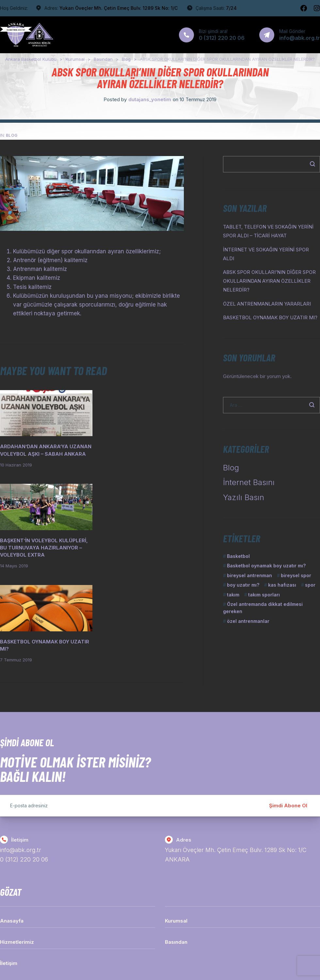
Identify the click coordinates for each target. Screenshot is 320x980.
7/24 (231, 8)
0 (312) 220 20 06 (24, 800)
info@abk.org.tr (21, 790)
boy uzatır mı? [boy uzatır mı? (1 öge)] (243, 585)
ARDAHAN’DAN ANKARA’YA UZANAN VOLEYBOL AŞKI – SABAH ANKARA (43, 451)
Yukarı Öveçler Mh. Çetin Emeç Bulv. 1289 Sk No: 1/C (119, 8)
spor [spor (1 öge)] (310, 585)
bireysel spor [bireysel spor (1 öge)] (296, 575)
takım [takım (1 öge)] (233, 595)
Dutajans (173, 955)
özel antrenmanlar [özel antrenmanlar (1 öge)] (248, 621)
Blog (12, 135)
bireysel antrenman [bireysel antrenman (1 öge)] (249, 575)
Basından (176, 882)
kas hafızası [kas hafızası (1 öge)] (282, 585)
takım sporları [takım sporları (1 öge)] (264, 595)
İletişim (9, 903)
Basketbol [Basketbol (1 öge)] (238, 556)
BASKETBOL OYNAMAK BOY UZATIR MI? (270, 317)
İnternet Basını (249, 482)
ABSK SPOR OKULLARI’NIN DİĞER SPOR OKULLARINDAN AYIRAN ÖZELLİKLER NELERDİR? (269, 281)
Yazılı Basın (244, 497)
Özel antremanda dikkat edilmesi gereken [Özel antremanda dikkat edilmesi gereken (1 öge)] (263, 608)
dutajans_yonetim (150, 99)
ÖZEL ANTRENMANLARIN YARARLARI (267, 304)
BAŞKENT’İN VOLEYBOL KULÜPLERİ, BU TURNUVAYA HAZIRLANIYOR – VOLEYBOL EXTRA (132, 455)
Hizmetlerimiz (17, 882)
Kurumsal (176, 861)
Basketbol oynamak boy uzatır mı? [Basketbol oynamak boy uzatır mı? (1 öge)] (266, 566)
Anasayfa (12, 861)
